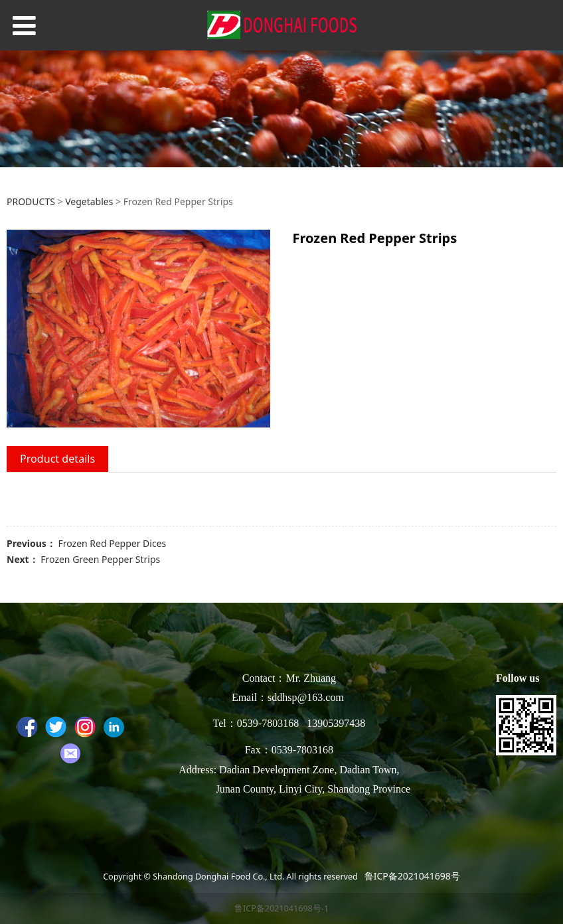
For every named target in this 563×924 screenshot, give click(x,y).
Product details (57, 459)
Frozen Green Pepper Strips (100, 559)
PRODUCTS (31, 201)
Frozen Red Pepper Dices (112, 543)
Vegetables (89, 201)
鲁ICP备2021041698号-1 (281, 908)
